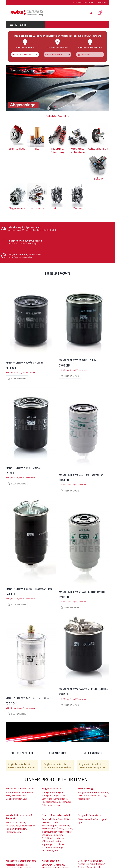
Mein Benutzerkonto (83, 2)
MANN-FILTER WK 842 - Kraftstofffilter (81, 475)
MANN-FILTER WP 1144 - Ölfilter (23, 468)
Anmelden (102, 2)
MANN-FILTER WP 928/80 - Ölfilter (78, 360)
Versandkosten (29, 372)
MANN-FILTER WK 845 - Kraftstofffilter (28, 698)
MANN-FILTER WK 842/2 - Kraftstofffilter (82, 592)
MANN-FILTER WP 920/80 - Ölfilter (25, 363)
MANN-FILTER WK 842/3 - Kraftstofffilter (29, 589)
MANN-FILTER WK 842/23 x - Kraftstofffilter (84, 689)
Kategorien (18, 25)
